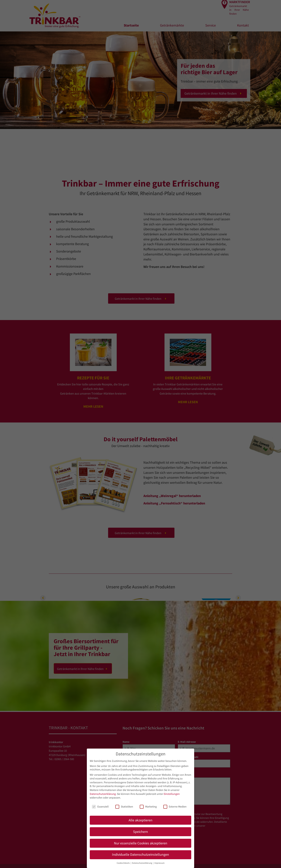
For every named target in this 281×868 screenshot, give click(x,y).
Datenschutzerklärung (103, 794)
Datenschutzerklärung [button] (142, 863)
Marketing (148, 807)
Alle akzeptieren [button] (140, 820)
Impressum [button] (159, 863)
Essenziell (100, 807)
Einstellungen (172, 794)
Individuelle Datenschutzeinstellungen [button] (140, 855)
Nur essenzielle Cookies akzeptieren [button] (141, 843)
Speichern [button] (140, 832)
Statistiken (124, 807)
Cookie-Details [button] (123, 863)
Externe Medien (175, 807)
